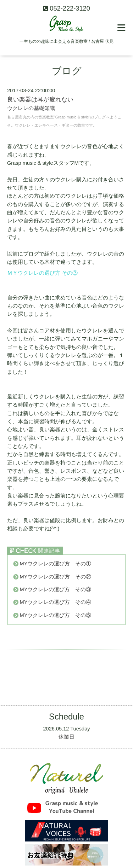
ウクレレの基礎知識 (31, 108)
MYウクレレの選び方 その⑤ (56, 615)
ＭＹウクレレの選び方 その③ (42, 273)
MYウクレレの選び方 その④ (56, 602)
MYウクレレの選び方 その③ (56, 589)
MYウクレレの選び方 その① (56, 564)
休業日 (66, 737)
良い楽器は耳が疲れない (40, 100)
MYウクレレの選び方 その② (56, 577)
